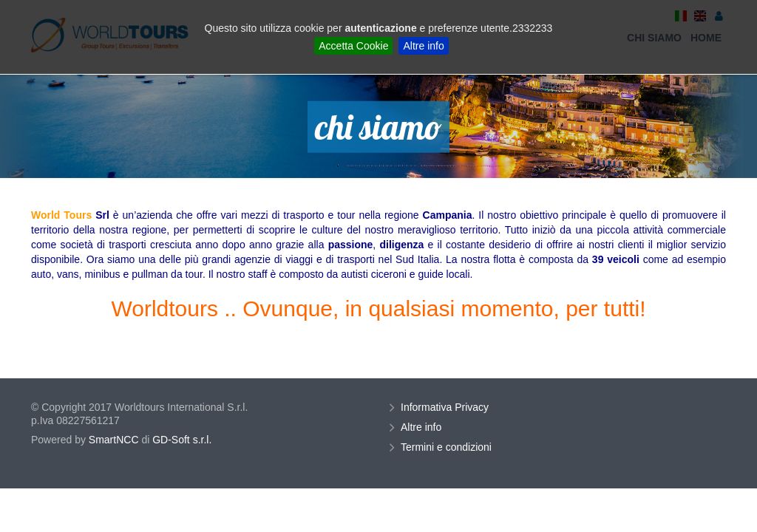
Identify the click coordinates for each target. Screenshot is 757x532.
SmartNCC (114, 440)
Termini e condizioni (448, 447)
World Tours (61, 215)
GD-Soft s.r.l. (182, 440)
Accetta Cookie (353, 46)
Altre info (423, 46)
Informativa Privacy (447, 407)
